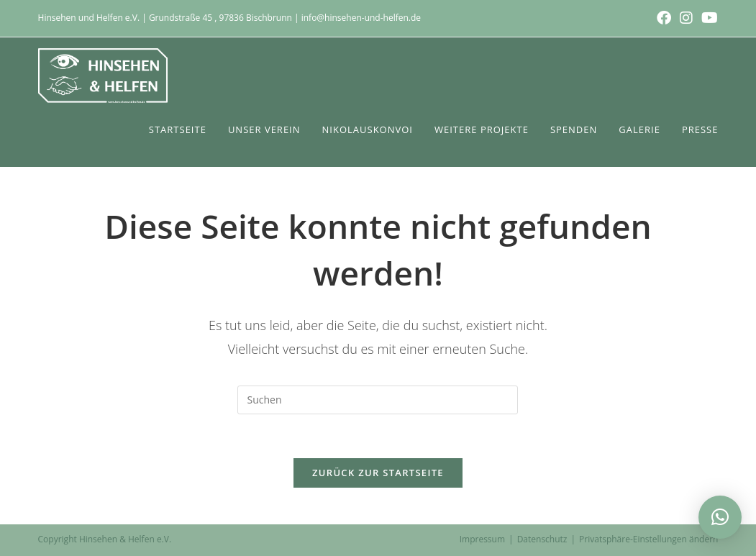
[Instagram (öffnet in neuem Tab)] (686, 18)
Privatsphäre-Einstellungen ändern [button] (648, 539)
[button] (720, 517)
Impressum (482, 539)
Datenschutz (542, 539)
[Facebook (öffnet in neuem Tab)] (664, 18)
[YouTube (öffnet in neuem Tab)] (707, 18)
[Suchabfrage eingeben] (378, 400)
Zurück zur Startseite (378, 473)
